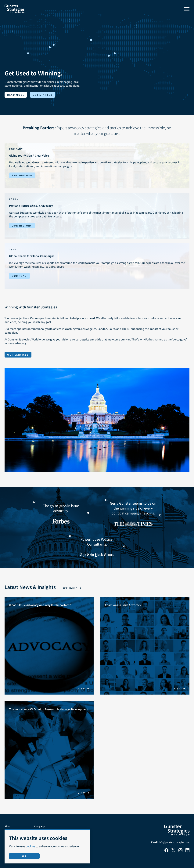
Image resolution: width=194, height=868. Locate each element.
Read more (16, 95)
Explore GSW (22, 175)
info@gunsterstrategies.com (174, 842)
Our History (22, 225)
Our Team (19, 276)
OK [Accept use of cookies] (24, 856)
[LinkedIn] (187, 851)
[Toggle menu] (187, 9)
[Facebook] (166, 851)
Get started (43, 95)
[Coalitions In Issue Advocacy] (145, 646)
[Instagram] (180, 851)
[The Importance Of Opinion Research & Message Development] (49, 750)
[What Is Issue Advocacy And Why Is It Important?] (49, 646)
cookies (31, 846)
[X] (173, 851)
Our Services (18, 355)
